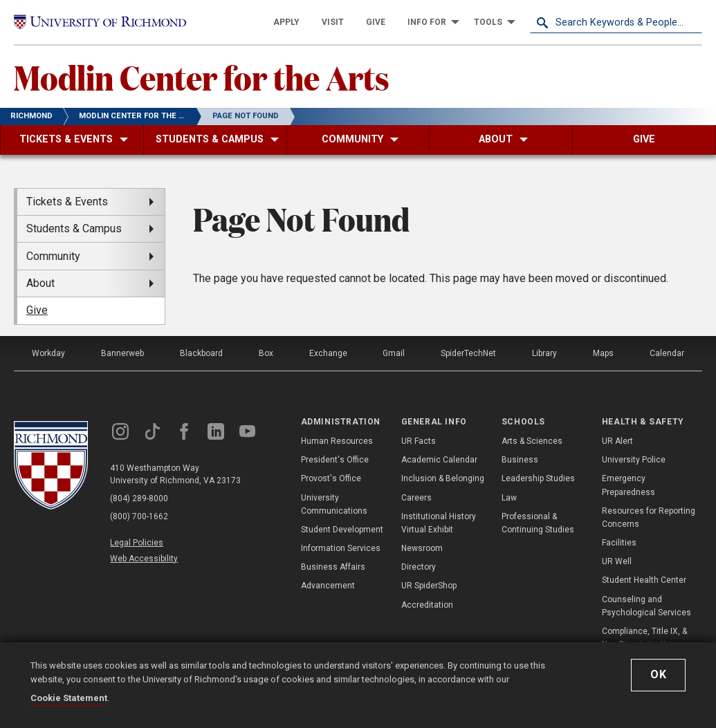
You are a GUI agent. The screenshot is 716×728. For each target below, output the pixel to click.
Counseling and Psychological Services (646, 606)
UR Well (617, 561)
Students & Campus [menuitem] (74, 228)
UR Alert (617, 441)
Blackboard (201, 353)
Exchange (328, 353)
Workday (48, 353)
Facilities (619, 543)
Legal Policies (137, 543)
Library (544, 353)
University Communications (334, 504)
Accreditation (427, 605)
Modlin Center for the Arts (202, 77)
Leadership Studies (538, 478)
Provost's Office (331, 478)
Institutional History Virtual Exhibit (439, 523)
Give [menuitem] (37, 310)
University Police (634, 460)
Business (520, 460)
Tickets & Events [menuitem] (67, 202)
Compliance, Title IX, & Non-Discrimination (644, 638)
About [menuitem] (40, 283)
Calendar (667, 353)
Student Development (342, 530)
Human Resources (337, 441)
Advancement (328, 586)
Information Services (341, 548)
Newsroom (422, 548)
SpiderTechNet (468, 353)
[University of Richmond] (100, 22)
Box (266, 353)
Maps (603, 353)
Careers (416, 498)
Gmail (394, 353)
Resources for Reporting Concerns (649, 517)
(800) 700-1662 (139, 516)
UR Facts (419, 441)
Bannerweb (122, 353)
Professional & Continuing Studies (538, 523)
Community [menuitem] (53, 256)
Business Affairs (333, 567)
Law (509, 498)
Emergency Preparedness (628, 485)
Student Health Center (644, 580)
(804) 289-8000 (139, 498)
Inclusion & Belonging (443, 478)
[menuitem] (286, 22)
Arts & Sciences (532, 441)
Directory (419, 567)
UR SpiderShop (429, 586)
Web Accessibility (144, 559)
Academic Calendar (439, 460)
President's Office (335, 460)
